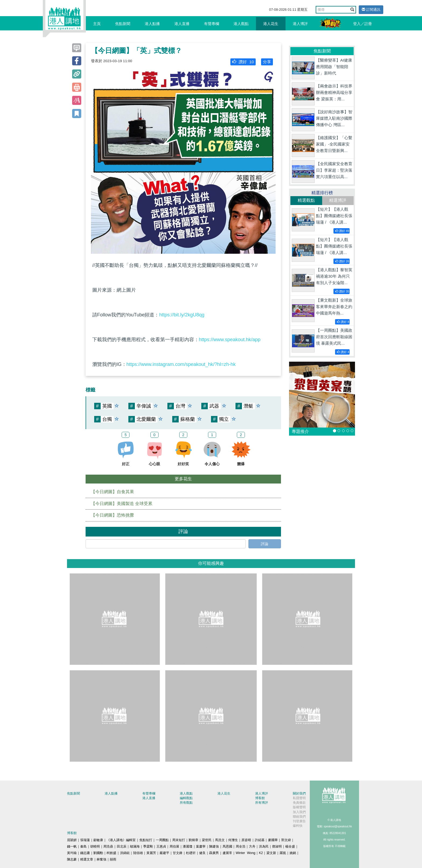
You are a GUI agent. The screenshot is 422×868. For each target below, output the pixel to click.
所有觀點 (186, 803)
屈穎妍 (72, 840)
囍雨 (113, 859)
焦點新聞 (123, 24)
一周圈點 (162, 840)
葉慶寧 (201, 846)
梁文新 (271, 853)
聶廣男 (214, 853)
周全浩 (241, 846)
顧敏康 (98, 840)
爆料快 (298, 826)
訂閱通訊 (371, 10)
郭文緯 (286, 840)
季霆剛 (148, 846)
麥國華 (273, 840)
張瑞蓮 (85, 840)
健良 (202, 853)
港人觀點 (241, 24)
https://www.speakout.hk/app (230, 340)
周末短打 (179, 840)
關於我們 (299, 793)
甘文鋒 (178, 853)
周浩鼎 (108, 846)
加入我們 (299, 812)
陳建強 (214, 846)
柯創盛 (111, 853)
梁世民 (207, 840)
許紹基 (260, 840)
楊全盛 (290, 846)
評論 (265, 544)
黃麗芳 (151, 853)
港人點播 (152, 24)
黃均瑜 (72, 853)
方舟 (252, 846)
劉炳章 (194, 840)
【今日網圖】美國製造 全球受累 (122, 504)
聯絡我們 (299, 817)
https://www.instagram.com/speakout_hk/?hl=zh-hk (181, 364)
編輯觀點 (186, 798)
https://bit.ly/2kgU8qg (182, 315)
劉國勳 (98, 853)
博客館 (260, 798)
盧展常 (227, 853)
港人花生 (271, 24)
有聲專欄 (212, 24)
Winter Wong (246, 853)
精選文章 (87, 859)
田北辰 (122, 846)
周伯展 (174, 846)
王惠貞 (161, 846)
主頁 (97, 24)
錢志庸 (85, 853)
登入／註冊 (363, 24)
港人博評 (300, 24)
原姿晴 (246, 840)
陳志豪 (72, 859)
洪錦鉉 (125, 853)
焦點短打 (146, 840)
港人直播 (182, 24)
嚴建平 (164, 853)
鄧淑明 (277, 846)
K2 (261, 853)
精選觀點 (306, 200)
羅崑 (283, 853)
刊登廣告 (299, 821)
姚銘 (293, 853)
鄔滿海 (135, 846)
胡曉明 (95, 846)
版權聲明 (299, 807)
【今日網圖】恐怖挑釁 (112, 515)
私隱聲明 (299, 798)
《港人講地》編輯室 (121, 840)
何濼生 (233, 840)
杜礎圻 (191, 853)
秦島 (83, 846)
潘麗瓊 (188, 846)
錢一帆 (72, 846)
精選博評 (338, 200)
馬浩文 (220, 840)
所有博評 (262, 803)
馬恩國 (227, 846)
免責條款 (299, 803)
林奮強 (101, 859)
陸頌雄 (138, 853)
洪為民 (264, 846)
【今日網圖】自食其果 (112, 492)
